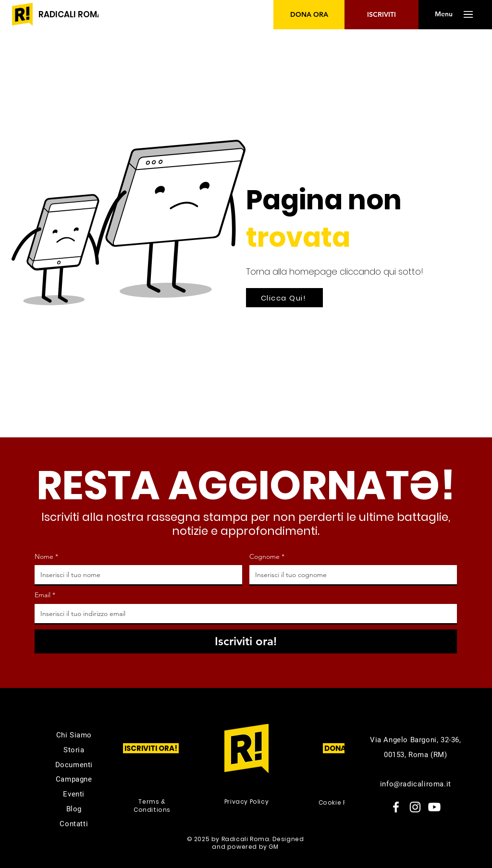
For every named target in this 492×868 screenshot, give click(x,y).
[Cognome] (350, 575)
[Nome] (135, 575)
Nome (46, 557)
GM (273, 847)
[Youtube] (434, 807)
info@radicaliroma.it (416, 784)
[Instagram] (415, 807)
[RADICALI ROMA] (71, 15)
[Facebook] (396, 807)
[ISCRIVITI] (381, 15)
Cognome (267, 557)
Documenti (74, 765)
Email (45, 595)
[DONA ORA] (309, 15)
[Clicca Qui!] (284, 298)
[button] (443, 14)
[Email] (243, 614)
